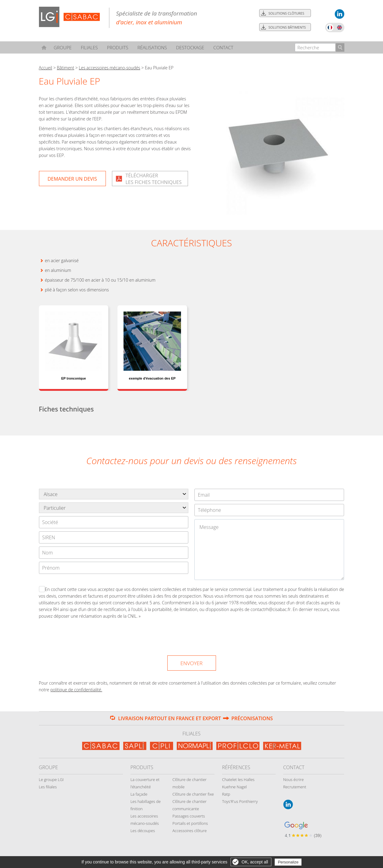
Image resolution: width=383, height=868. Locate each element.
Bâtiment (66, 68)
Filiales (89, 47)
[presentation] (192, 636)
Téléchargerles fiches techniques (154, 179)
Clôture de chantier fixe (193, 794)
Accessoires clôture (190, 831)
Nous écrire (294, 779)
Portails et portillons (190, 823)
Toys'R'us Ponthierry (240, 801)
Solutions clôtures (286, 13)
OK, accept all (255, 862)
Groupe (63, 47)
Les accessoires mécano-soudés (110, 68)
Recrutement (295, 787)
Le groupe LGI (51, 779)
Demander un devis (72, 179)
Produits (117, 47)
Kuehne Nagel (234, 787)
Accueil (46, 68)
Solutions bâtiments (287, 27)
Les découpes (143, 831)
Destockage (190, 47)
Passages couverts (189, 816)
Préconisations (252, 718)
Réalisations (152, 47)
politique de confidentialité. (76, 690)
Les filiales (48, 787)
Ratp (226, 794)
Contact (223, 47)
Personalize (288, 862)
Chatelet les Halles (238, 779)
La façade (139, 794)
